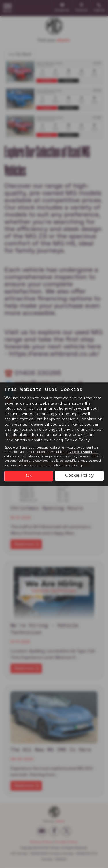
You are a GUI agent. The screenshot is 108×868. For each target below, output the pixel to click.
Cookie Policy (77, 440)
